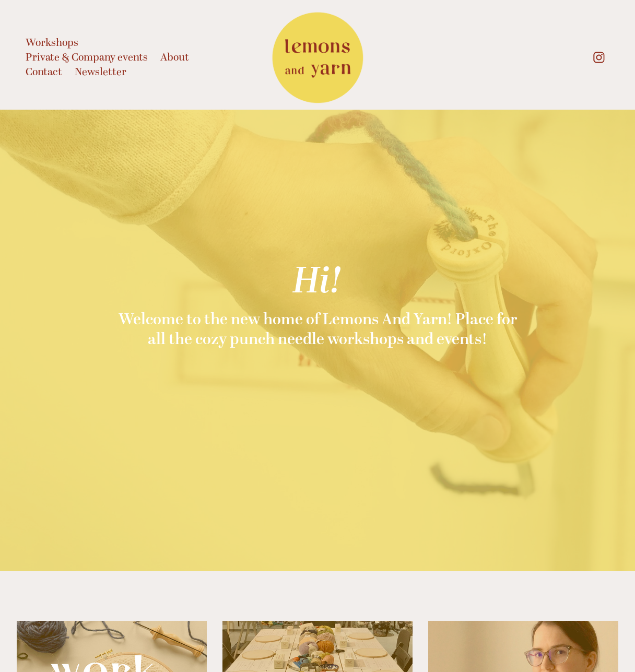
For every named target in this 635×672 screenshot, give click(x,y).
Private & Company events (87, 57)
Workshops (52, 43)
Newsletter (101, 72)
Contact (44, 72)
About (175, 57)
